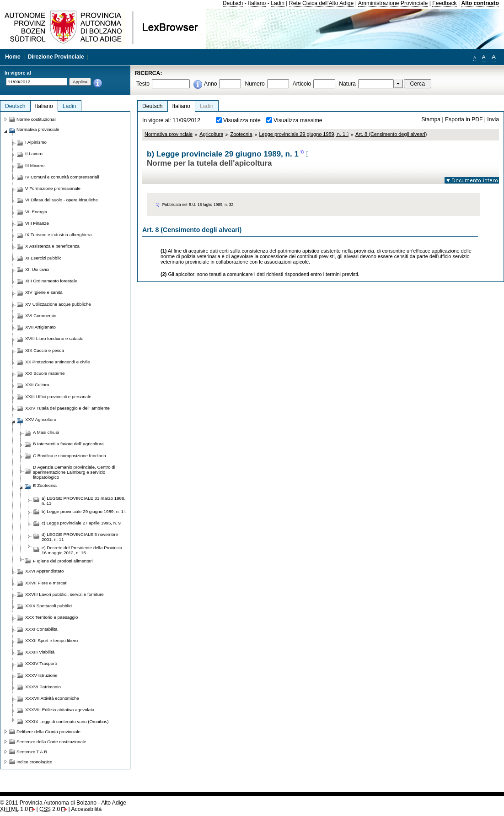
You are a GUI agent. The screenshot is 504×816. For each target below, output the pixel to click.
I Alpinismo (36, 142)
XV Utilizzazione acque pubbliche (58, 304)
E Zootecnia (45, 485)
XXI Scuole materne (45, 373)
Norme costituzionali (37, 119)
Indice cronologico (34, 762)
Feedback (444, 3)
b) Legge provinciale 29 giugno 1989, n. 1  (84, 511)
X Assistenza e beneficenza (52, 246)
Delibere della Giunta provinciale (48, 732)
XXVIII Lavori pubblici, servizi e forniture (64, 594)
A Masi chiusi (46, 432)
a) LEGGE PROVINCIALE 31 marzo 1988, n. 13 (83, 501)
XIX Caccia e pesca (45, 350)
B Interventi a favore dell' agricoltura (68, 444)
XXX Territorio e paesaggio (51, 617)
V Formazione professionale (53, 188)
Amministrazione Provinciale (393, 3)
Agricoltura (211, 134)
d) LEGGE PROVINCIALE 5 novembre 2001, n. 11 (80, 537)
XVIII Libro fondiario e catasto (54, 338)
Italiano (257, 3)
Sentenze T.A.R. (32, 752)
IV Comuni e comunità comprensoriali (62, 177)
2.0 (50, 809)
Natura (347, 84)
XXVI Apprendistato (44, 571)
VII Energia (36, 212)
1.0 (14, 809)
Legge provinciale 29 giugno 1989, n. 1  (304, 134)
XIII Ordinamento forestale (51, 281)
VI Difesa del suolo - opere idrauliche (62, 200)
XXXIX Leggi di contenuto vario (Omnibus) (67, 721)
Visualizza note (242, 120)
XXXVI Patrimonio (43, 687)
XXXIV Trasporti (41, 663)
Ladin (278, 3)
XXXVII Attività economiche (52, 698)
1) (302, 152)
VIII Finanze (37, 223)
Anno (210, 84)
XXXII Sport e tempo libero (51, 640)
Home (13, 57)
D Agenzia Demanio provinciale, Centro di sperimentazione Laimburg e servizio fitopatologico (74, 472)
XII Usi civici (37, 269)
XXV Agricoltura (41, 419)
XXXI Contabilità (41, 629)
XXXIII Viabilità (40, 652)
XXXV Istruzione (41, 675)
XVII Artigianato (40, 327)
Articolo (302, 84)
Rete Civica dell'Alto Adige (322, 3)
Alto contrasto (480, 3)
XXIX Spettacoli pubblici (49, 606)
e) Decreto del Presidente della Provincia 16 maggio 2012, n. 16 (82, 550)
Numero (255, 84)
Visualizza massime (298, 120)
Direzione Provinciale (56, 57)
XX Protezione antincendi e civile (58, 362)
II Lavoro (34, 154)
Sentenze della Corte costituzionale (51, 742)
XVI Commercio (41, 316)
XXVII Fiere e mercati (46, 583)
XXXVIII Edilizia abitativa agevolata (60, 710)
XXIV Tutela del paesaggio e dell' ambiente (67, 408)
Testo (143, 84)
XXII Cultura (37, 385)
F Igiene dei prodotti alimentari (63, 561)
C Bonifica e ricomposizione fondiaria (70, 456)
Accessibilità (86, 809)
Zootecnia (241, 134)
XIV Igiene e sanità (44, 292)
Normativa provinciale (169, 134)
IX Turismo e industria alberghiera (58, 235)
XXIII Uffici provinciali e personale (58, 397)
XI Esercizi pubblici (44, 258)
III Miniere (35, 165)
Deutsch (233, 3)
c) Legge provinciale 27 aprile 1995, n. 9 (81, 523)
